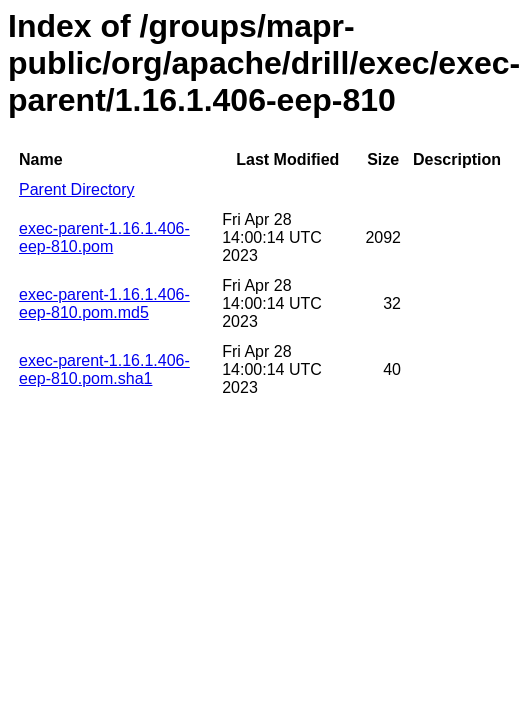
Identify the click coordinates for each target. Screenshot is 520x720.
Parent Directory (77, 189)
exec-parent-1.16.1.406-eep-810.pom (104, 237)
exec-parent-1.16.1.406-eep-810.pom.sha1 (104, 369)
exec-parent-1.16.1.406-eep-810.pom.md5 (104, 303)
